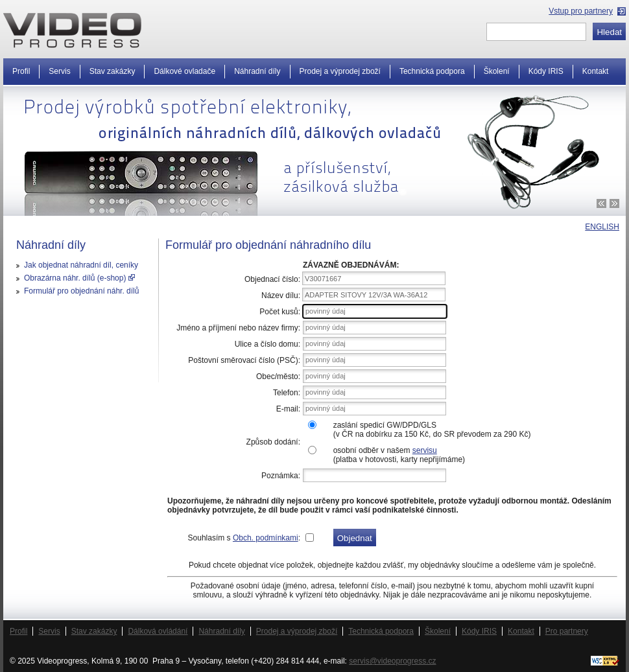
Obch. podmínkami (266, 538)
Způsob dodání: (273, 442)
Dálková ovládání (158, 631)
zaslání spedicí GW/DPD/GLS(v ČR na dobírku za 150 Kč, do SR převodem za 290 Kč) (432, 430)
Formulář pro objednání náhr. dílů (81, 291)
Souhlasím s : (244, 538)
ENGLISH (602, 227)
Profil (21, 71)
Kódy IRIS (546, 71)
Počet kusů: (280, 312)
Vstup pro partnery (581, 11)
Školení (497, 71)
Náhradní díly (257, 71)
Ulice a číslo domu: (267, 344)
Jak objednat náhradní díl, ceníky (81, 265)
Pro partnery (567, 631)
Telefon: (287, 393)
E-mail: (288, 409)
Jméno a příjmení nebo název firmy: (238, 328)
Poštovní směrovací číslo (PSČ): (244, 360)
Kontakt (596, 71)
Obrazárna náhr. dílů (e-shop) (79, 278)
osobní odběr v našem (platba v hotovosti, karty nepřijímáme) (399, 455)
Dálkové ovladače (184, 71)
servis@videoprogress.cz (392, 661)
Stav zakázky (113, 71)
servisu (425, 450)
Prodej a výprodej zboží (340, 71)
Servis (59, 71)
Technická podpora (432, 71)
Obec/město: (278, 377)
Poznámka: (281, 476)
